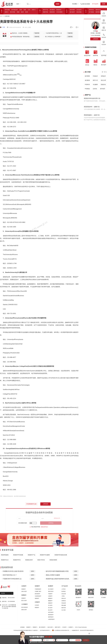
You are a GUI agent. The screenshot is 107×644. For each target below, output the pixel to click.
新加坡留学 (37, 594)
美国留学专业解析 (45, 555)
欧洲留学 (71, 627)
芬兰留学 (50, 605)
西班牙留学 (51, 591)
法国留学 (50, 596)
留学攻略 (7, 10)
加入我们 (64, 610)
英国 (21, 10)
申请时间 (87, 84)
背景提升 (103, 76)
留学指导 (103, 89)
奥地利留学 (51, 615)
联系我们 (64, 591)
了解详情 (37, 33)
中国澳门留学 (38, 591)
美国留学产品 (31, 555)
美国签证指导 (29, 560)
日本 (29, 10)
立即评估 (51, 523)
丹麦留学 (50, 594)
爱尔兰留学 (24, 601)
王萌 (2, 27)
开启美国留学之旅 (31, 504)
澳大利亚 (13, 12)
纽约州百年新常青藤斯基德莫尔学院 (57, 571)
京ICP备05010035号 (45, 630)
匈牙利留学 (51, 612)
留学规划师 (15, 10)
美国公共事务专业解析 (53, 575)
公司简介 (64, 589)
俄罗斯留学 (51, 617)
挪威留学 (50, 601)
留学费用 (87, 76)
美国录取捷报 (5, 555)
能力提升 (72, 12)
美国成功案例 (53, 560)
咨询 (32, 571)
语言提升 (79, 10)
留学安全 (91, 10)
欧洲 (22, 12)
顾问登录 (64, 608)
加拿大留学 (24, 591)
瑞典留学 (50, 603)
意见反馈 (64, 594)
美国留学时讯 (17, 560)
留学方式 (95, 80)
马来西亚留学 (38, 596)
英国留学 (24, 598)
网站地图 (64, 605)
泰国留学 (37, 598)
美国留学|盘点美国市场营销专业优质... (58, 579)
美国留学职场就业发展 (61, 555)
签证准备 (79, 12)
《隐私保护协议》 (44, 527)
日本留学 (37, 605)
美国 (25, 10)
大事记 (63, 596)
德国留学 (50, 598)
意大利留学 (51, 589)
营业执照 (64, 603)
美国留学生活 (5, 560)
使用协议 (64, 601)
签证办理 (103, 80)
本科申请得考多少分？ (10, 575)
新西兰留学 (24, 610)
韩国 (18, 12)
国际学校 (45, 12)
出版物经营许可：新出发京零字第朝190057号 (83, 630)
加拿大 (34, 10)
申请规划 (87, 89)
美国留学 (24, 589)
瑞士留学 (50, 610)
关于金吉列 (95, 4)
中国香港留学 (38, 589)
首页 (1, 16)
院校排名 (59, 10)
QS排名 (95, 89)
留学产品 (45, 10)
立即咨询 (45, 504)
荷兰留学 (50, 608)
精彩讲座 (52, 12)
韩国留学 (37, 608)
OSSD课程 (59, 12)
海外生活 (98, 10)
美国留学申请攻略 (18, 555)
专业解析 (95, 84)
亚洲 (26, 12)
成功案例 (52, 10)
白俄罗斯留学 (51, 619)
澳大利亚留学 (25, 607)
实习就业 (91, 12)
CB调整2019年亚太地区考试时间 (13, 571)
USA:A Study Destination (81, 627)
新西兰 (7, 12)
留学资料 (72, 10)
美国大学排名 (41, 560)
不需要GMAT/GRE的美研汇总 (12, 579)
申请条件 (95, 76)
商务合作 (64, 598)
